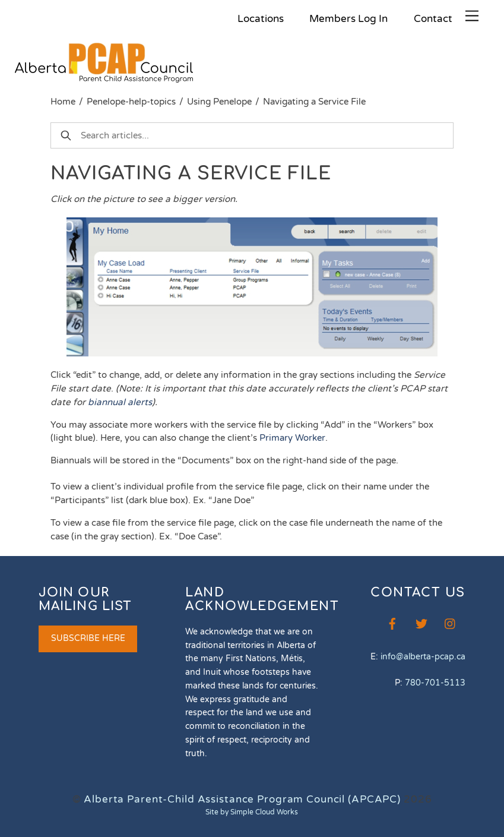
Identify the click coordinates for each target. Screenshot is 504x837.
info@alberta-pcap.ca (423, 657)
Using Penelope (219, 102)
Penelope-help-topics (131, 102)
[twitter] (421, 623)
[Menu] (472, 16)
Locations (261, 19)
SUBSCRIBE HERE (88, 638)
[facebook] (392, 623)
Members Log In (348, 19)
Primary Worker (292, 438)
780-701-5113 (435, 683)
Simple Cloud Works (264, 812)
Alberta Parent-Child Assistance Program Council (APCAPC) (242, 799)
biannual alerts (120, 402)
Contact (433, 19)
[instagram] (451, 623)
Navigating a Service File (314, 102)
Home (63, 102)
